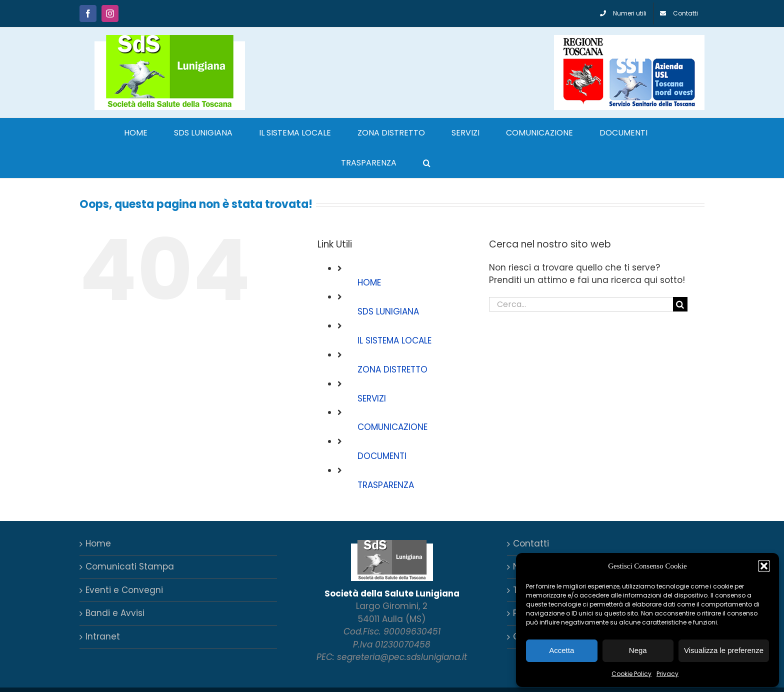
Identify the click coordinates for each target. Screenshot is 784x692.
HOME (369, 282)
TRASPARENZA (386, 485)
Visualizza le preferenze (724, 650)
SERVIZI (372, 398)
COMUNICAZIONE (392, 427)
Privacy (667, 674)
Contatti (531, 543)
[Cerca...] (581, 304)
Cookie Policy (631, 674)
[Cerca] (680, 304)
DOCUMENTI (382, 456)
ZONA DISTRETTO (392, 369)
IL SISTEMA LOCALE (394, 340)
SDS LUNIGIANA (388, 311)
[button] (764, 566)
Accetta (561, 650)
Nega (638, 650)
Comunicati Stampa (130, 566)
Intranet (103, 636)
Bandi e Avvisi (115, 613)
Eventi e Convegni (124, 590)
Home (98, 543)
